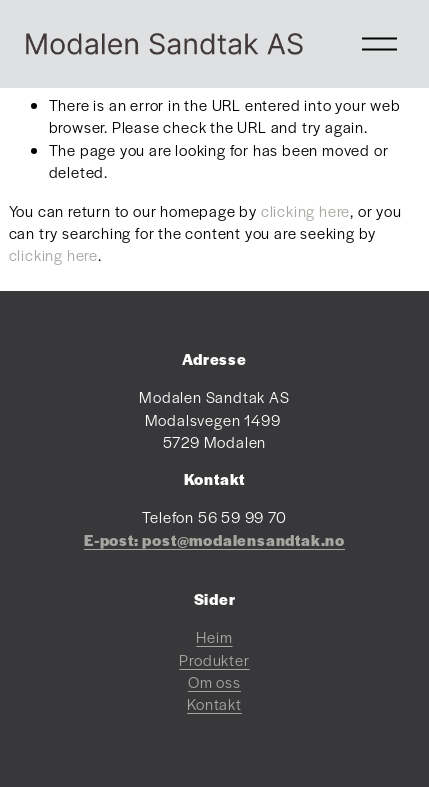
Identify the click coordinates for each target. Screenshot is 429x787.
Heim (214, 636)
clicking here (305, 210)
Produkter (214, 659)
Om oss (214, 681)
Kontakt (214, 703)
